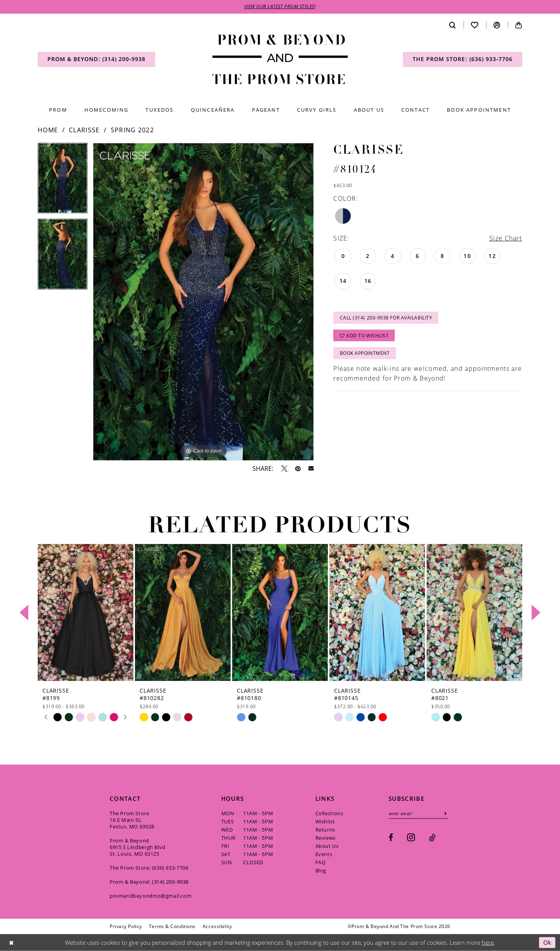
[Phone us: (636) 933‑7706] (463, 60)
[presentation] (86, 613)
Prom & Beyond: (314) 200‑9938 (149, 882)
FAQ (321, 862)
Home (48, 130)
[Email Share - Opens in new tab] (311, 469)
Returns (325, 830)
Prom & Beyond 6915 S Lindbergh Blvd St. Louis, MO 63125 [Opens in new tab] (138, 847)
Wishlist (325, 821)
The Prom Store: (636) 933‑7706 (149, 868)
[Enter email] (419, 813)
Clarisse (84, 130)
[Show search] (453, 25)
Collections (329, 813)
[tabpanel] (63, 181)
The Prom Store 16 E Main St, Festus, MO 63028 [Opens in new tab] (132, 820)
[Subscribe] (447, 813)
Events (324, 854)
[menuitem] (96, 60)
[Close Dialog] (11, 943)
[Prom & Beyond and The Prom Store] (280, 60)
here (488, 942)
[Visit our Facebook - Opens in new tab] (391, 838)
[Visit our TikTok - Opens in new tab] (432, 838)
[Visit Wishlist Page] (475, 25)
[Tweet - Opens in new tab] (284, 468)
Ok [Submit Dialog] (547, 942)
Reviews (325, 838)
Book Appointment (365, 354)
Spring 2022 (132, 130)
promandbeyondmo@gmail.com (150, 896)
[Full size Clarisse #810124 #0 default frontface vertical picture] (203, 302)
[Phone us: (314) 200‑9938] (96, 60)
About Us (327, 846)
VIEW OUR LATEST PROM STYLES (280, 7)
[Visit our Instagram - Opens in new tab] (411, 837)
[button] (497, 25)
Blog (321, 870)
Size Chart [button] (506, 238)
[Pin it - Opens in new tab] (298, 468)
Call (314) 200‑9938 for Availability (386, 318)
